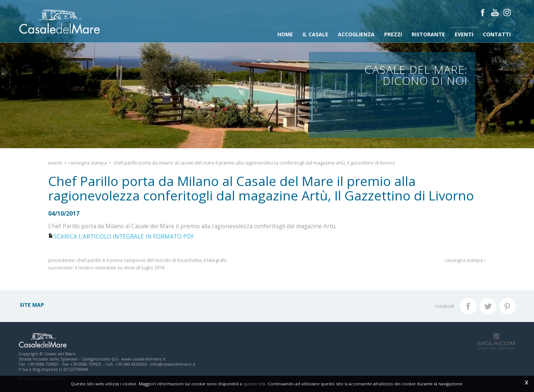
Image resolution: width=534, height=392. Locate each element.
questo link (254, 384)
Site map (32, 305)
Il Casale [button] (315, 34)
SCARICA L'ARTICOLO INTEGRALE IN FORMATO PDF (124, 237)
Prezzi (393, 34)
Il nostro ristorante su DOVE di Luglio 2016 (120, 268)
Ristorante (428, 34)
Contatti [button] (497, 34)
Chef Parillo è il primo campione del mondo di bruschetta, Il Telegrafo (152, 260)
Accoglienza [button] (356, 34)
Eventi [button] (464, 34)
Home (285, 34)
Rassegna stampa (88, 163)
